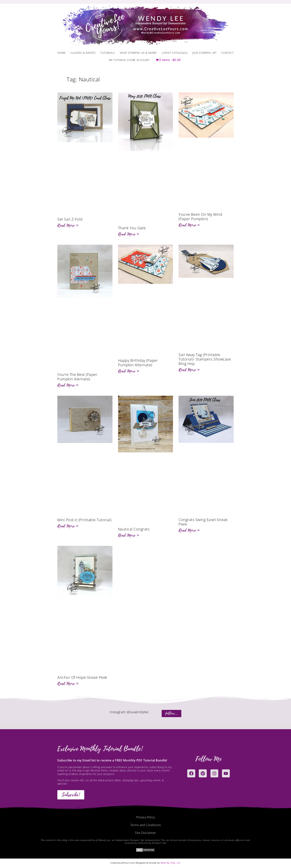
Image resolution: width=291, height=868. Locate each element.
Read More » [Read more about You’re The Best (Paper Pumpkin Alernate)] (68, 385)
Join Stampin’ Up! (204, 53)
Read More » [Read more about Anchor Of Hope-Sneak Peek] (68, 684)
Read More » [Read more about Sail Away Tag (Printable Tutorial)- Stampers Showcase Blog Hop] (189, 370)
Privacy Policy (146, 817)
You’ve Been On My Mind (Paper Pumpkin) (200, 217)
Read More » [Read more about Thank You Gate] (129, 234)
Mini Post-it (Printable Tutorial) (84, 520)
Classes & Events (83, 53)
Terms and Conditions (146, 825)
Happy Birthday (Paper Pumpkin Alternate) (138, 363)
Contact (227, 53)
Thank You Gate (132, 228)
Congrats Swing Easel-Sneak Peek (203, 522)
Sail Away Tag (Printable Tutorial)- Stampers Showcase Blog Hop (205, 359)
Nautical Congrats (134, 529)
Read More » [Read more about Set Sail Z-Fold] (68, 225)
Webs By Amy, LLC (171, 863)
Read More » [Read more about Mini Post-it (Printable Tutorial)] (68, 526)
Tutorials (108, 53)
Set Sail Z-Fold (70, 219)
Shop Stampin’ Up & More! (138, 53)
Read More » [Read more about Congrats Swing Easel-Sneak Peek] (189, 530)
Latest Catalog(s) (175, 53)
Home (61, 53)
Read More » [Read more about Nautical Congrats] (129, 535)
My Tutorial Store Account (129, 60)
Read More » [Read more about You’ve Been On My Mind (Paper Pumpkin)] (189, 225)
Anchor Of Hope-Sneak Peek (82, 677)
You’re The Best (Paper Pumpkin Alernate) (77, 377)
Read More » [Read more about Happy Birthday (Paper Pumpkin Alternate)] (129, 371)
